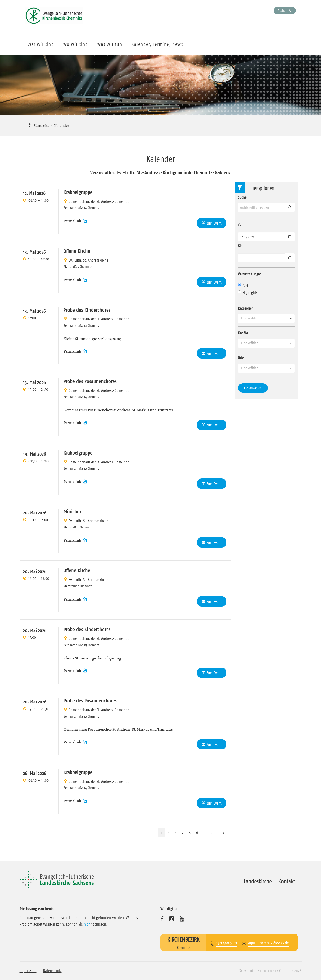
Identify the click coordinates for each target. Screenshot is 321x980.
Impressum (28, 971)
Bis (240, 246)
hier (87, 924)
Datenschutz (52, 971)
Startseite (42, 125)
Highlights (248, 293)
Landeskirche (258, 881)
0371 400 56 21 (226, 943)
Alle (243, 285)
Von (241, 224)
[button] (266, 318)
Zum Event (214, 223)
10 (211, 833)
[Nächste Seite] (224, 833)
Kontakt (287, 881)
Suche (282, 11)
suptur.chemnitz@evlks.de (268, 943)
